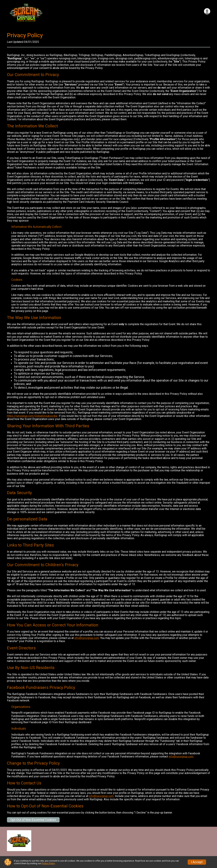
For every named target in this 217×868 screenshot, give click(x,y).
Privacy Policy (48, 863)
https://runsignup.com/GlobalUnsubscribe (32, 416)
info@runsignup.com (87, 638)
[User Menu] (207, 11)
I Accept (197, 862)
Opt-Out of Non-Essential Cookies (33, 820)
